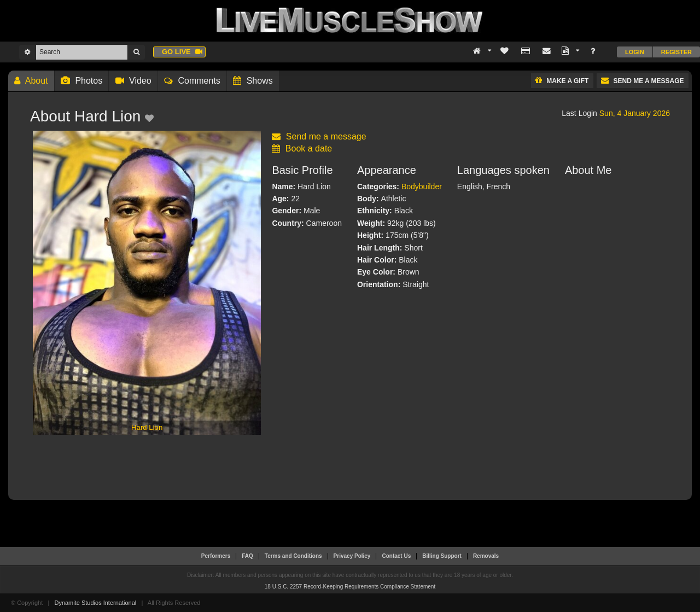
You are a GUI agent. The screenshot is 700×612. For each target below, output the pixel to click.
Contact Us (396, 556)
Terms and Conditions (293, 556)
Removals (486, 556)
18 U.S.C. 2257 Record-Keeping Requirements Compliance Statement (350, 587)
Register (676, 52)
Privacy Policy (352, 556)
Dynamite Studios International (95, 603)
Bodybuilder (422, 186)
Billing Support (442, 556)
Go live (182, 52)
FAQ (247, 556)
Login (635, 52)
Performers (216, 556)
